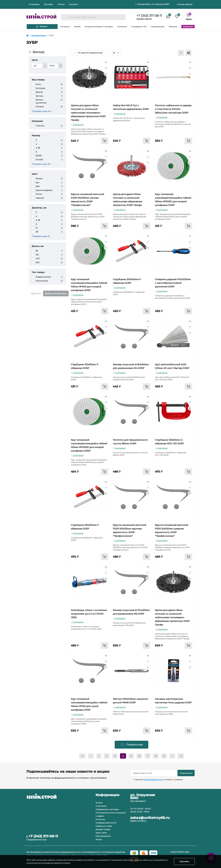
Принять (184, 861)
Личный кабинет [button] (185, 4)
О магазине (34, 4)
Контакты (73, 4)
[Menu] (42, 27)
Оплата (61, 4)
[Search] (64, 17)
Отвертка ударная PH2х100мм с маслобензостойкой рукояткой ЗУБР (173, 283)
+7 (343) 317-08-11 (149, 16)
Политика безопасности (153, 780)
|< (82, 756)
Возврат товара (103, 829)
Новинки (188, 27)
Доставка (48, 4)
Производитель (39, 35)
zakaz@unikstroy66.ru (150, 818)
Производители (103, 836)
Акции (99, 839)
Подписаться (186, 773)
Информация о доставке (107, 809)
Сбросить (36, 293)
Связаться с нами (104, 826)
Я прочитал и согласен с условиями (158, 780)
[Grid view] (189, 53)
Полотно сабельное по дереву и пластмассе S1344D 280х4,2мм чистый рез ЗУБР (173, 109)
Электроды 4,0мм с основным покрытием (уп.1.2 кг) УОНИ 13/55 (89, 614)
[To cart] (105, 141)
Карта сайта (101, 833)
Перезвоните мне (36, 840)
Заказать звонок (144, 19)
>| (181, 756)
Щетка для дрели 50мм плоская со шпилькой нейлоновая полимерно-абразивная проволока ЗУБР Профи (88, 113)
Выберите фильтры (56, 293)
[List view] (181, 53)
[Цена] (37, 66)
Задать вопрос (138, 821)
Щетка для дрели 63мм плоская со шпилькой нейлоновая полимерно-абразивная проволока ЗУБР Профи (172, 617)
